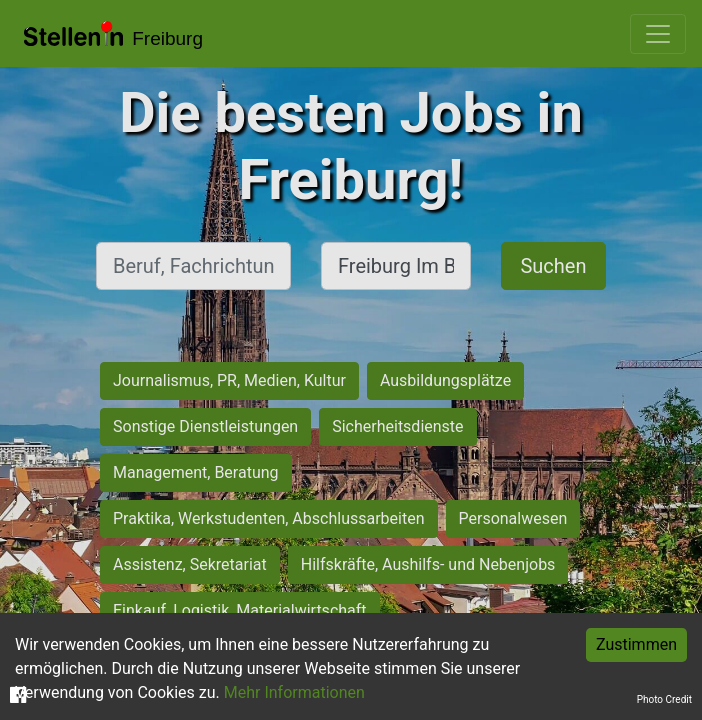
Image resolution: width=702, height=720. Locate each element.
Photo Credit (664, 699)
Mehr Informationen (294, 692)
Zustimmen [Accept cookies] (636, 644)
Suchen (553, 266)
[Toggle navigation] (658, 34)
